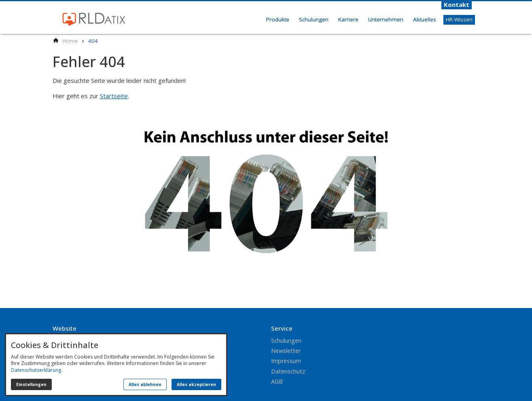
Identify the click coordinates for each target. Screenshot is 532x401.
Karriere (348, 19)
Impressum (286, 361)
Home (252, 28)
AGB (277, 381)
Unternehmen (386, 19)
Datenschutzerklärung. (37, 370)
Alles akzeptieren (196, 384)
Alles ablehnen (145, 384)
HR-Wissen (459, 19)
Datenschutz (288, 371)
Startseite (114, 96)
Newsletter (286, 351)
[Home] (70, 41)
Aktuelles (425, 19)
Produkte (278, 19)
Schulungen (314, 19)
